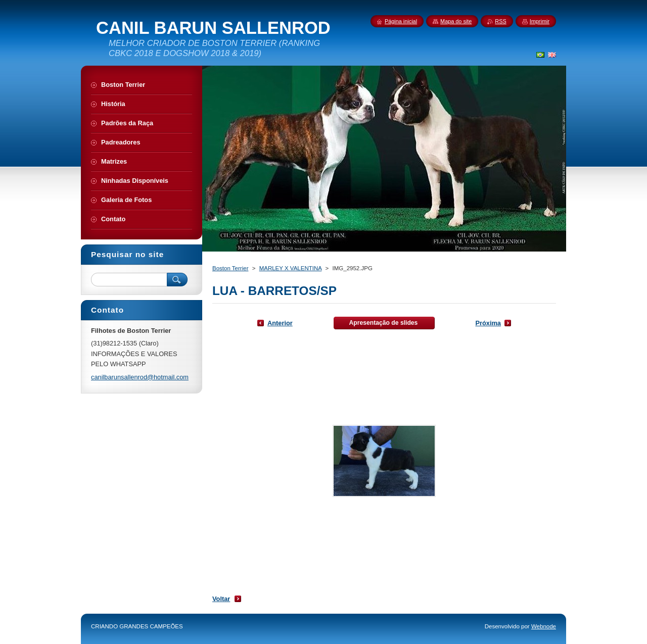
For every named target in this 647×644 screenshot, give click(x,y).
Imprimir (540, 21)
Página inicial (401, 21)
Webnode (544, 626)
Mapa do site (456, 21)
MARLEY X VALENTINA (291, 268)
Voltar (221, 599)
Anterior (280, 323)
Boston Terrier (230, 268)
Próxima (488, 323)
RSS (500, 21)
